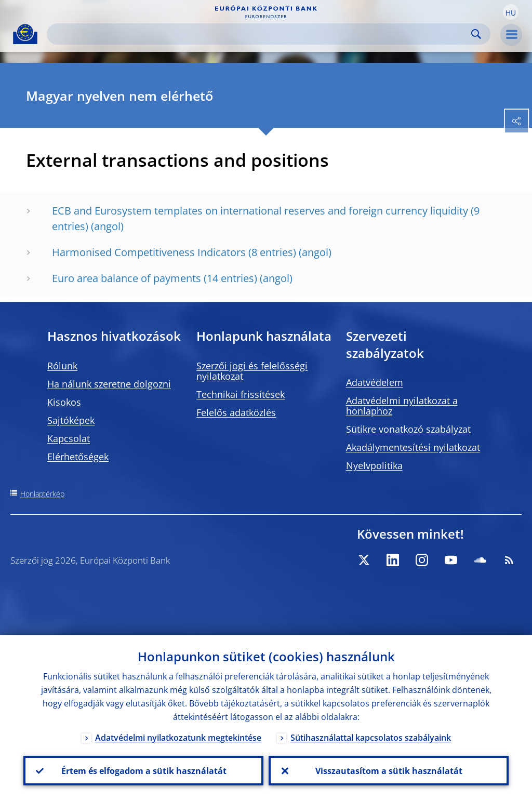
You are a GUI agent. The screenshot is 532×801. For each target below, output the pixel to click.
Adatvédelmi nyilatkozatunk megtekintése (178, 737)
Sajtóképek (71, 420)
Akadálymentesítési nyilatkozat (413, 447)
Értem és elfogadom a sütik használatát (143, 770)
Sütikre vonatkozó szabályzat (408, 429)
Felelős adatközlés (236, 412)
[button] (511, 12)
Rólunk (62, 366)
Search (476, 34)
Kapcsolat (69, 438)
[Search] (260, 34)
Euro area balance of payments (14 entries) (155, 278)
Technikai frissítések (241, 394)
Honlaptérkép (42, 494)
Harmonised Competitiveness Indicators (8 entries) (174, 252)
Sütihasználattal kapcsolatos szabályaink (371, 737)
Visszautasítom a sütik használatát (389, 770)
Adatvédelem (375, 382)
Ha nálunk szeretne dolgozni (109, 384)
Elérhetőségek (78, 457)
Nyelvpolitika (374, 465)
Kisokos (64, 402)
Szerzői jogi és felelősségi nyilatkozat (252, 371)
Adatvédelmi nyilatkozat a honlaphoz (402, 406)
